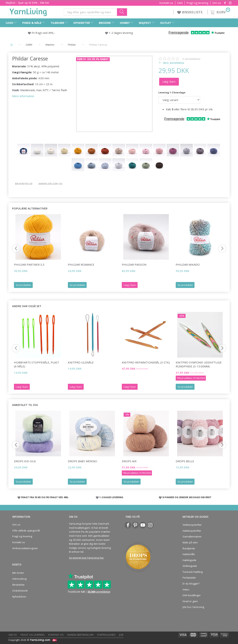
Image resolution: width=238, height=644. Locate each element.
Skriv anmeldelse (173, 63)
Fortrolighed (106, 635)
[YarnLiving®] (28, 11)
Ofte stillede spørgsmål (26, 531)
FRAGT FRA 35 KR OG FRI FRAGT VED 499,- (45, 497)
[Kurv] (220, 12)
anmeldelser (192, 59)
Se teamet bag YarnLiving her (86, 558)
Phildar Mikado (188, 265)
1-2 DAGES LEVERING (111, 497)
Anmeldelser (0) (50, 184)
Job (121, 635)
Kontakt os (166, 3)
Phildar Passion (134, 265)
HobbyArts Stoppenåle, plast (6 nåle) (37, 364)
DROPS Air (129, 461)
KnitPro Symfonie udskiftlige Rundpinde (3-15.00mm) (199, 364)
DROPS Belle (185, 461)
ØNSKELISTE (190, 12)
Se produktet (23, 285)
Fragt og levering (197, 3)
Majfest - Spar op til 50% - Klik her (27, 3)
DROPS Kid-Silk (25, 461)
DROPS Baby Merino (82, 461)
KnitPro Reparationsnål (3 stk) (146, 362)
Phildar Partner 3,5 (29, 265)
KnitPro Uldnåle (81, 362)
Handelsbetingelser (80, 635)
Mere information (23, 96)
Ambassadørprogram (25, 548)
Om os (217, 3)
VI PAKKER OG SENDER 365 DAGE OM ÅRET (187, 497)
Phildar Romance (81, 265)
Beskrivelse (24, 184)
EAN (180, 3)
